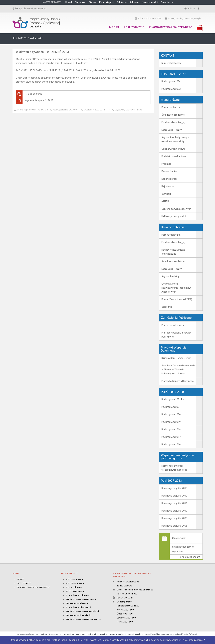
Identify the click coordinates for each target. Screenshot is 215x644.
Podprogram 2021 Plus (174, 399)
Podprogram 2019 (171, 422)
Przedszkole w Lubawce (77, 595)
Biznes (92, 2)
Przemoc (166, 164)
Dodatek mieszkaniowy (174, 156)
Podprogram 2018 (171, 429)
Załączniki (167, 307)
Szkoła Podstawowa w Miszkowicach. (84, 619)
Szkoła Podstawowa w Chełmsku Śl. (82, 611)
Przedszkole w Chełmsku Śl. (79, 607)
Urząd (69, 2)
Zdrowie (134, 2)
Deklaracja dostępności (174, 216)
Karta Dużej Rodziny (172, 130)
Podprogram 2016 (171, 444)
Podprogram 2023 (171, 89)
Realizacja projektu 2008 (174, 526)
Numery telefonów (171, 63)
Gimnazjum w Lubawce (77, 603)
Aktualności (36, 38)
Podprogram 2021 (171, 407)
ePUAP (165, 201)
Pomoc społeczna (171, 107)
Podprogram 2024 (171, 81)
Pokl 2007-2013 (134, 27)
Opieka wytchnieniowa (173, 149)
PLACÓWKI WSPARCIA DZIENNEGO (171, 27)
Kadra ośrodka (169, 171)
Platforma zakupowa (173, 325)
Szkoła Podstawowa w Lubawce (81, 599)
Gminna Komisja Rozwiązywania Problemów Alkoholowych (176, 288)
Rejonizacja (168, 186)
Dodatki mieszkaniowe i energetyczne (174, 252)
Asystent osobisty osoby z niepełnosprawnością (175, 139)
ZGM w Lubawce (74, 587)
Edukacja (122, 2)
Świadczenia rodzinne (173, 115)
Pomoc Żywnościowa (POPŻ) (177, 299)
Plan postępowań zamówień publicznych (176, 335)
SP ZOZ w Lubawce (75, 591)
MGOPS (114, 27)
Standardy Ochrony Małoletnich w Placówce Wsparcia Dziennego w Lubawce (178, 370)
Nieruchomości (150, 2)
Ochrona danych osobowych (176, 209)
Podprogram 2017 (171, 437)
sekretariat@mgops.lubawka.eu (138, 590)
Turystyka (80, 2)
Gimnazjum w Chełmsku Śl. (78, 615)
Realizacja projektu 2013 (174, 488)
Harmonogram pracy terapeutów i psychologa (174, 468)
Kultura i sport (106, 2)
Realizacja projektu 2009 (174, 518)
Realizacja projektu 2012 (174, 496)
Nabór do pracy (169, 179)
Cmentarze (167, 2)
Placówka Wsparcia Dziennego (178, 381)
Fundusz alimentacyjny (174, 122)
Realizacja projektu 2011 (174, 503)
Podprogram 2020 (171, 414)
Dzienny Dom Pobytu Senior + (177, 358)
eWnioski (166, 194)
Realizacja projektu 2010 (174, 511)
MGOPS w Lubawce (75, 583)
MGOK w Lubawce (74, 579)
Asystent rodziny (170, 276)
